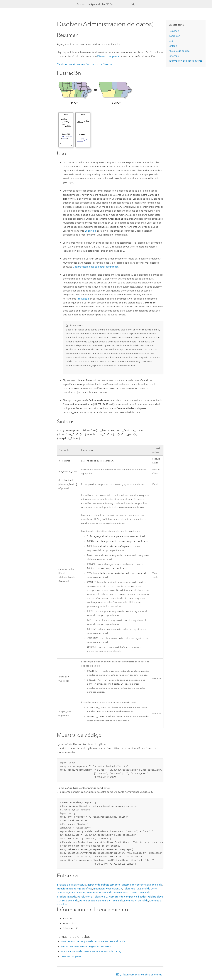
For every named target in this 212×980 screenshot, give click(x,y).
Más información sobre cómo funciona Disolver (84, 64)
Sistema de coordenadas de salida (142, 884)
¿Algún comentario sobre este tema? (142, 974)
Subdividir (90, 231)
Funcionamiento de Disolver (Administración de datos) (91, 951)
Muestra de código (179, 51)
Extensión (99, 888)
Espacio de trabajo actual (72, 884)
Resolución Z (85, 896)
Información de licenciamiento (186, 61)
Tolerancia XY (131, 888)
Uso (171, 41)
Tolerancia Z (101, 896)
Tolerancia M (93, 892)
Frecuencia (83, 299)
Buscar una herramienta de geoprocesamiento (87, 946)
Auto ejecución (88, 900)
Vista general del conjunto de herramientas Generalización (93, 941)
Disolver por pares (108, 56)
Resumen (174, 31)
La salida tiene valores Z (116, 892)
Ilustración (174, 36)
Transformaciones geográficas (75, 888)
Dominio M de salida (136, 900)
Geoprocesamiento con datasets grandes (96, 267)
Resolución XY (114, 888)
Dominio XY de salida (111, 900)
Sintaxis (173, 46)
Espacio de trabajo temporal (104, 884)
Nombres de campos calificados (128, 896)
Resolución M (77, 892)
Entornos (174, 56)
